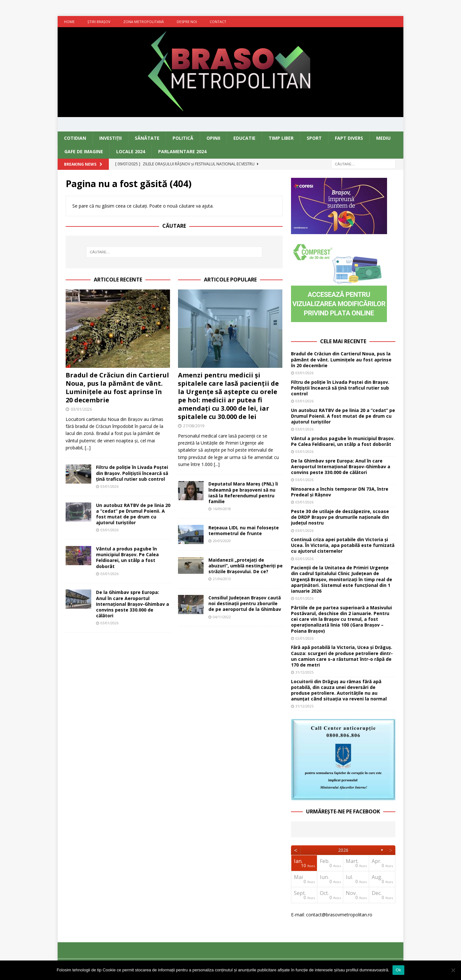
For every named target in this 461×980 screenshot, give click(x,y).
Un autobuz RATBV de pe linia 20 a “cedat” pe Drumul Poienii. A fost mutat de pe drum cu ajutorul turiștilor (133, 514)
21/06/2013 (222, 579)
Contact (218, 22)
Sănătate (147, 138)
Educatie (244, 138)
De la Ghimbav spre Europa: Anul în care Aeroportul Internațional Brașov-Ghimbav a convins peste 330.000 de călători (133, 604)
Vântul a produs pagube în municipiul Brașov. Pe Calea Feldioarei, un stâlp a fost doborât (127, 557)
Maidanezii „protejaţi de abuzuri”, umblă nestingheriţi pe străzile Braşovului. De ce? (246, 566)
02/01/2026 (304, 559)
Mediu (383, 138)
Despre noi (187, 22)
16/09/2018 (222, 509)
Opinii (213, 138)
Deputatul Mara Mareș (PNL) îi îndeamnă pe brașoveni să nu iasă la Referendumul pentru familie (243, 493)
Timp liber (281, 138)
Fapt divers (349, 138)
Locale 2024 (131, 151)
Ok (398, 970)
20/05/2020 (222, 541)
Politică (183, 138)
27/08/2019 (194, 426)
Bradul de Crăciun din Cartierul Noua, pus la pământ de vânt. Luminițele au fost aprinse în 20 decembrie (117, 387)
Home (69, 22)
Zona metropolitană (144, 22)
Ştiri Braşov (99, 22)
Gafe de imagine (84, 151)
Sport (314, 138)
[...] (88, 448)
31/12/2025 (304, 672)
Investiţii (110, 138)
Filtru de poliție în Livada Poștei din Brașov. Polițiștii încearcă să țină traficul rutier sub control (132, 473)
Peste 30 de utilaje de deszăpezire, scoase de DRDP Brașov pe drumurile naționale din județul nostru (340, 517)
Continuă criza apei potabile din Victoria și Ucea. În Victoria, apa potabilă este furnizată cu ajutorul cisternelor (343, 545)
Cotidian (75, 138)
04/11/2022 (222, 617)
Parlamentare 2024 (182, 151)
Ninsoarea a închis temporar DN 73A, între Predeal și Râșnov (340, 492)
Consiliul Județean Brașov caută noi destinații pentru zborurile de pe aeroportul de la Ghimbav (245, 603)
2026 (343, 850)
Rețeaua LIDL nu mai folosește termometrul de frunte (244, 530)
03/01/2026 (81, 409)
